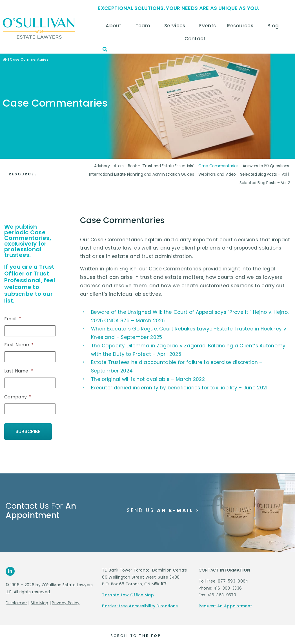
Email (13, 319)
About (115, 26)
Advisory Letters (109, 166)
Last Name (19, 371)
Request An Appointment (225, 604)
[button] (105, 49)
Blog (274, 26)
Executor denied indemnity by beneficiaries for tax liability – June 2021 (179, 388)
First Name (19, 345)
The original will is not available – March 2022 (148, 379)
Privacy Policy (66, 601)
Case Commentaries (218, 166)
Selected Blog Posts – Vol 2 (265, 183)
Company (18, 396)
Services (176, 26)
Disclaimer (16, 601)
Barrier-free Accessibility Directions (140, 604)
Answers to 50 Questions (266, 166)
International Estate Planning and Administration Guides (142, 174)
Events (208, 26)
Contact (197, 39)
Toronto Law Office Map (128, 593)
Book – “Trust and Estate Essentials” (161, 166)
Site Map (39, 601)
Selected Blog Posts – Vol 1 (265, 174)
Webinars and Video (217, 174)
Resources (242, 26)
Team (144, 26)
